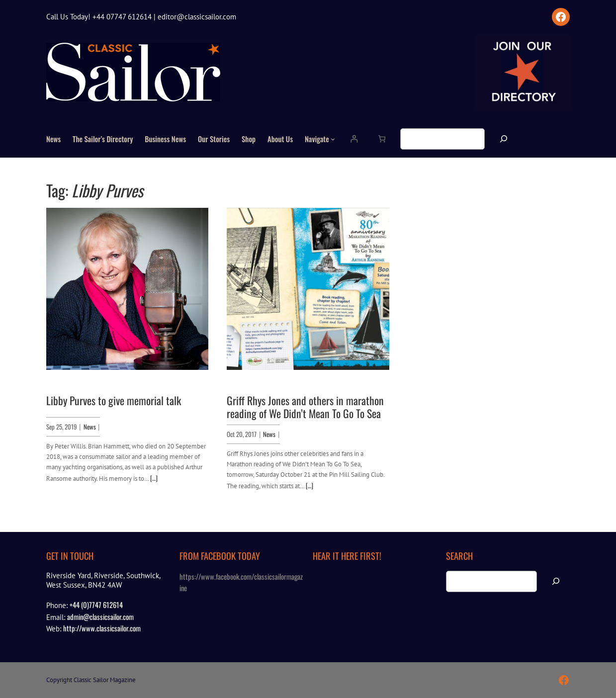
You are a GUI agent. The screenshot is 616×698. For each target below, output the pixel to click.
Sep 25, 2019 (62, 427)
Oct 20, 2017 (242, 434)
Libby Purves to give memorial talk (114, 400)
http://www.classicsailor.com (102, 628)
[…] (154, 478)
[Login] (354, 139)
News (90, 427)
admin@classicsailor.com (100, 616)
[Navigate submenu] (333, 139)
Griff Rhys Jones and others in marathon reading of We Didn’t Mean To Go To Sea (305, 407)
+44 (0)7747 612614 (96, 605)
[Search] (504, 139)
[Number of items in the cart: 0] (382, 139)
